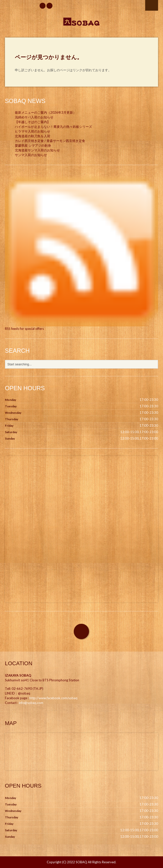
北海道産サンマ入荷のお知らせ (37, 150)
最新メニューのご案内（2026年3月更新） (46, 112)
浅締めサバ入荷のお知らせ (34, 117)
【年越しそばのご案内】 (33, 122)
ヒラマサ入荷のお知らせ (33, 131)
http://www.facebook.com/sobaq (53, 698)
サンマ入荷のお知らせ (31, 155)
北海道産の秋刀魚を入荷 (33, 136)
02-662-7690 (22, 689)
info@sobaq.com (31, 703)
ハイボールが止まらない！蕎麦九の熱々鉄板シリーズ (53, 127)
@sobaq (24, 693)
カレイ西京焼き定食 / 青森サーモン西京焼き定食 (50, 141)
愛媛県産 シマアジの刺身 (33, 145)
